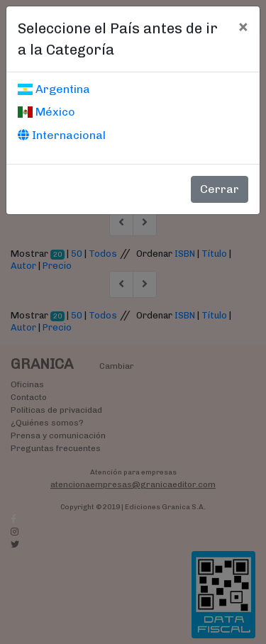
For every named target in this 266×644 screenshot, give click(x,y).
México (46, 112)
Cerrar (220, 189)
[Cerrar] (243, 26)
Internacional (62, 135)
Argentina (54, 89)
